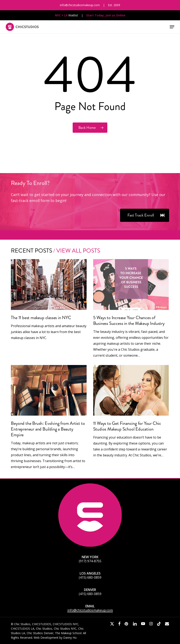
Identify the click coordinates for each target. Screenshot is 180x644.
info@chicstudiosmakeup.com (90, 610)
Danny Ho (70, 638)
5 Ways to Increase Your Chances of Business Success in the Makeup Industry (129, 320)
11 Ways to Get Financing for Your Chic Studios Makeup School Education (127, 426)
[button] (172, 27)
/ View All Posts (76, 251)
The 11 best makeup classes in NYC (41, 318)
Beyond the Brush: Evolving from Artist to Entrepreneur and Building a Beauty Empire (48, 429)
